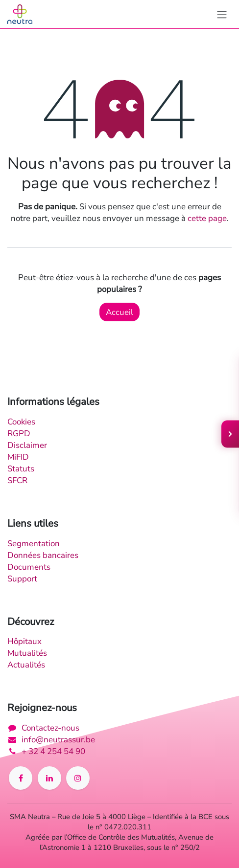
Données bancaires (43, 555)
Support (22, 579)
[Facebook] (21, 778)
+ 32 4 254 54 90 (53, 751)
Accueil (119, 312)
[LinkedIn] (49, 778)
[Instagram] (78, 778)
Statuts (21, 468)
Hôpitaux (24, 641)
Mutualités (27, 653)
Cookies (21, 422)
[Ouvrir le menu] (230, 434)
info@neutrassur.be (58, 739)
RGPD (19, 433)
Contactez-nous (50, 728)
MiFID (18, 457)
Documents (29, 567)
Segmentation (34, 543)
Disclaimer (27, 445)
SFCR (17, 480)
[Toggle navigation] (222, 14)
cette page (207, 218)
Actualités (26, 665)
